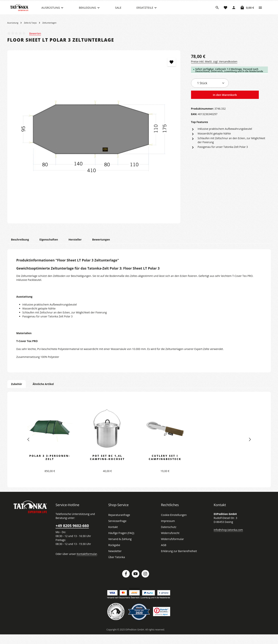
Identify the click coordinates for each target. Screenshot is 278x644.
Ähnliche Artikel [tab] (42, 393)
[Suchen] (217, 12)
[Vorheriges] (29, 449)
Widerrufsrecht (169, 542)
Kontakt (113, 536)
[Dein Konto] (234, 12)
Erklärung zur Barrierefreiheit (178, 561)
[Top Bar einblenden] (260, 12)
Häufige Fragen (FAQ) (121, 542)
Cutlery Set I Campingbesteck (165, 467)
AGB (164, 555)
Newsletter (114, 561)
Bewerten (35, 43)
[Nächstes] (250, 449)
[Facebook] (126, 583)
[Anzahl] (210, 92)
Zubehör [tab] (16, 393)
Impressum (167, 530)
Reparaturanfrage (119, 524)
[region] (94, 146)
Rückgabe (114, 555)
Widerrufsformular (171, 549)
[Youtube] (136, 583)
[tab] (20, 249)
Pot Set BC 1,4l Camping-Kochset (107, 467)
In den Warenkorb (225, 104)
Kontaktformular (85, 563)
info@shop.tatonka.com (227, 539)
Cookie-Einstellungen (173, 524)
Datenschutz (168, 536)
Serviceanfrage (117, 530)
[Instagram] (145, 583)
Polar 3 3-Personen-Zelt (50, 467)
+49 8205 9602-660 (72, 535)
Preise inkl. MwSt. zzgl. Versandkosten (214, 71)
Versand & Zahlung (119, 549)
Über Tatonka (116, 567)
